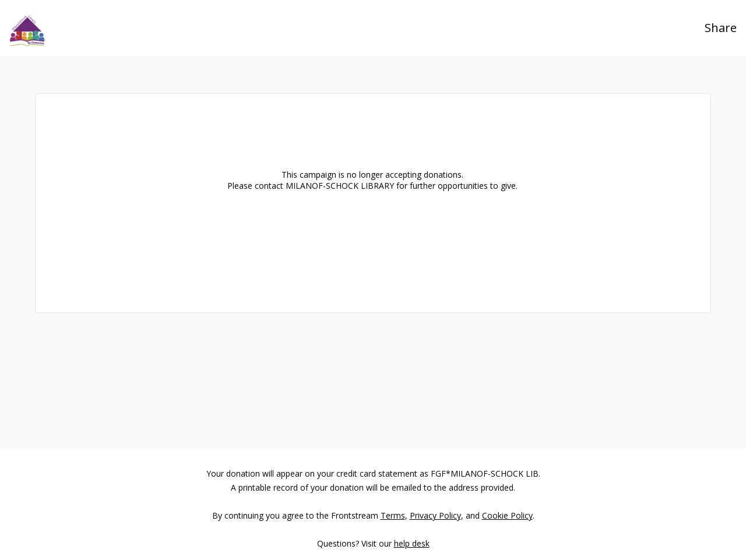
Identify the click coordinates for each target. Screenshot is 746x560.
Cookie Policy (507, 515)
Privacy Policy (435, 515)
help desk (412, 543)
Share (721, 28)
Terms (393, 515)
